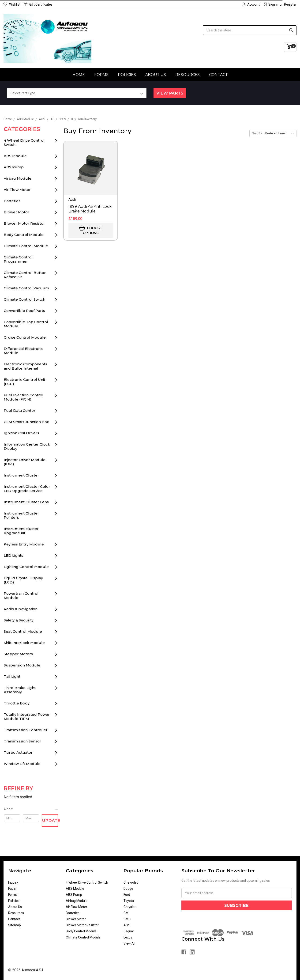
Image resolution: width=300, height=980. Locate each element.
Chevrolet (131, 882)
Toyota (129, 901)
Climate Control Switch (24, 299)
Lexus (128, 937)
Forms (101, 75)
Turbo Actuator (18, 752)
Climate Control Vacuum (26, 288)
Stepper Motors (18, 654)
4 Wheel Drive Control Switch (24, 142)
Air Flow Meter (17, 190)
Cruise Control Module (25, 337)
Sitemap (15, 925)
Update (50, 821)
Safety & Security (19, 620)
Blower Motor (17, 212)
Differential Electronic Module (24, 351)
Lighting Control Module (26, 567)
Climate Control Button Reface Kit (25, 275)
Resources (187, 75)
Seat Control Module (23, 631)
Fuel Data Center (20, 411)
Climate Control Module (26, 246)
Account (251, 4)
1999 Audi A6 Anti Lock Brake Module (90, 209)
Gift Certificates (38, 4)
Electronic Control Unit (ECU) (24, 382)
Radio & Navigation (21, 609)
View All (129, 943)
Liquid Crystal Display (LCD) (23, 580)
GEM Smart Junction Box (26, 422)
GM (126, 913)
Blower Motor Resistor (24, 223)
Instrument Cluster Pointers (21, 515)
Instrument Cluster (21, 475)
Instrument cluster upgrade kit (21, 531)
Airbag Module (18, 178)
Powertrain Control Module (21, 596)
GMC (127, 919)
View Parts (170, 93)
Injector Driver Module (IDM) (25, 462)
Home (79, 75)
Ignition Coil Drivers (21, 433)
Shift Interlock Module (24, 643)
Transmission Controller (26, 730)
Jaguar (129, 931)
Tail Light (12, 676)
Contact (218, 75)
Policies (127, 75)
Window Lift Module (22, 764)
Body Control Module (24, 235)
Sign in (271, 4)
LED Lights (13, 555)
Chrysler (130, 907)
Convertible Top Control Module (26, 324)
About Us (156, 75)
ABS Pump (14, 167)
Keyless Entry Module (24, 544)
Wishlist (12, 4)
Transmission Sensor (22, 741)
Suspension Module (22, 665)
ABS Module (15, 156)
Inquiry (13, 882)
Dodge (128, 889)
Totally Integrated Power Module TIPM (27, 717)
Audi (127, 925)
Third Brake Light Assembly (20, 690)
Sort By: (257, 133)
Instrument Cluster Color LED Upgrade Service (27, 489)
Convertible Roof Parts (24, 311)
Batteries (12, 201)
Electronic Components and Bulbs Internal (25, 366)
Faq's (12, 889)
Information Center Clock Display (27, 446)
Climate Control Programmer (18, 259)
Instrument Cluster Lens (26, 502)
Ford (127, 895)
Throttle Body (17, 703)
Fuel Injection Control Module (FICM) (24, 397)
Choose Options (90, 230)
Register (290, 4)
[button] (31, 809)
